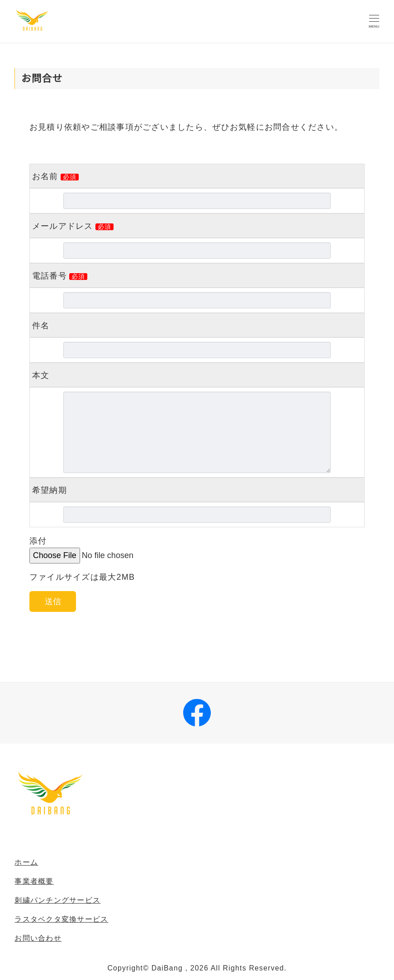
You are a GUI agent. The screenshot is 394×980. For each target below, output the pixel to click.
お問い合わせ (38, 938)
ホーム (26, 862)
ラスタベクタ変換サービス (61, 919)
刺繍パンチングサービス (57, 900)
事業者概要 (34, 881)
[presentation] (83, 641)
